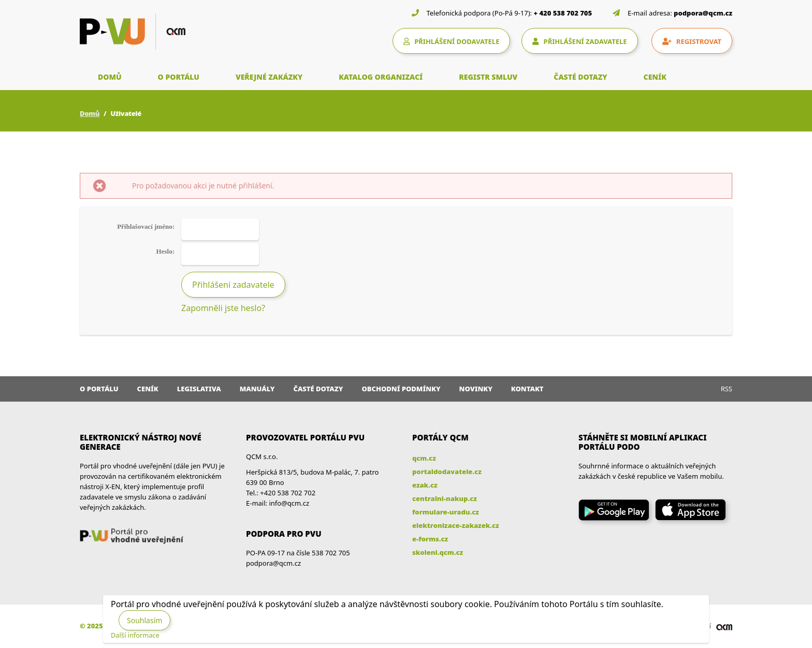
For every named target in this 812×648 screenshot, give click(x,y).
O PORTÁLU (179, 77)
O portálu (99, 389)
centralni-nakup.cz (445, 498)
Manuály (257, 389)
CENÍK (655, 77)
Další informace (135, 635)
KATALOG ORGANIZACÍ (381, 77)
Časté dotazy (318, 389)
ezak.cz (425, 485)
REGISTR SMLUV (488, 77)
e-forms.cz (430, 539)
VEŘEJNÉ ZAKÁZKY (269, 77)
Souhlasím (144, 620)
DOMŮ (110, 77)
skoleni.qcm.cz (438, 552)
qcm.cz (424, 458)
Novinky (476, 389)
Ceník (148, 389)
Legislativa (199, 389)
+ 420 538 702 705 (563, 13)
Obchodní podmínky (401, 389)
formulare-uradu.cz (446, 512)
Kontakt (527, 389)
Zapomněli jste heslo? (223, 308)
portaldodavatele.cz (447, 472)
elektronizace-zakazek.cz (456, 525)
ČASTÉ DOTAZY (580, 77)
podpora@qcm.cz (703, 13)
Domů (90, 113)
